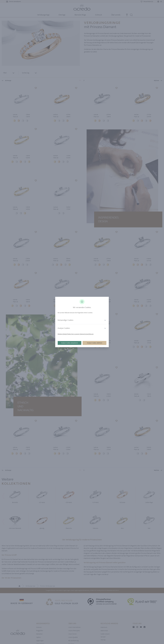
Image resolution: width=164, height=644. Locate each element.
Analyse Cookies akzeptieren (70, 343)
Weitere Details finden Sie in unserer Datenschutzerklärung (76, 334)
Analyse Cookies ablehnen (94, 343)
